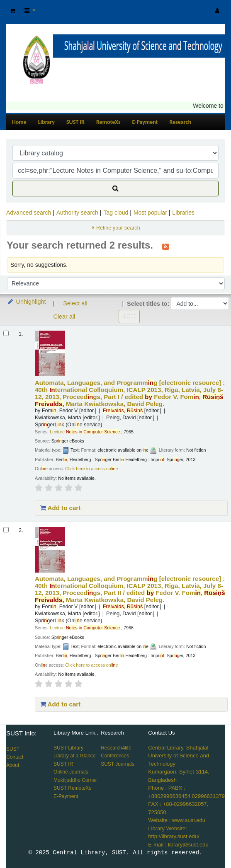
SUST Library (68, 748)
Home (19, 122)
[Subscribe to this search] (166, 246)
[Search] (115, 189)
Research (180, 122)
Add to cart (60, 508)
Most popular (150, 213)
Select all (75, 303)
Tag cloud (116, 213)
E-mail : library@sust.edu (178, 845)
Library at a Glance (74, 756)
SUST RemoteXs (72, 788)
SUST (13, 749)
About (13, 765)
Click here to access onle (91, 469)
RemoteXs (108, 122)
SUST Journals (117, 764)
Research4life (116, 748)
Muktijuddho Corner (75, 780)
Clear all (64, 317)
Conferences (115, 756)
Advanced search (29, 213)
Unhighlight (26, 302)
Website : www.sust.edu (177, 820)
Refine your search (118, 228)
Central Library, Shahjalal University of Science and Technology (179, 756)
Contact (15, 757)
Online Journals (71, 772)
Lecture (85, 432)
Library (46, 122)
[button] (13, 11)
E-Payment (145, 122)
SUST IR (75, 122)
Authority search (77, 213)
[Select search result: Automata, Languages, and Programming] (6, 333)
